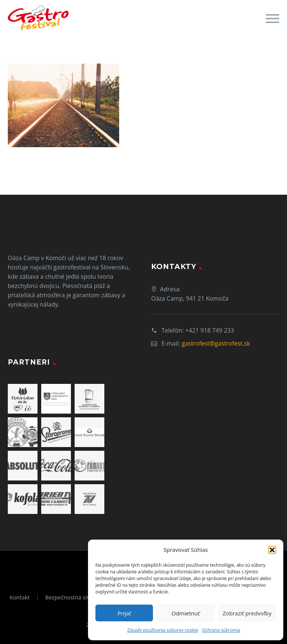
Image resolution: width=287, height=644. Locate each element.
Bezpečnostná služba (72, 597)
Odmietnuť (186, 613)
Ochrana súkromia (221, 630)
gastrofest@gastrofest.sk (216, 343)
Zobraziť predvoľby (247, 613)
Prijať (124, 613)
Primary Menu (273, 19)
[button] (272, 550)
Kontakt (20, 597)
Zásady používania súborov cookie (163, 630)
